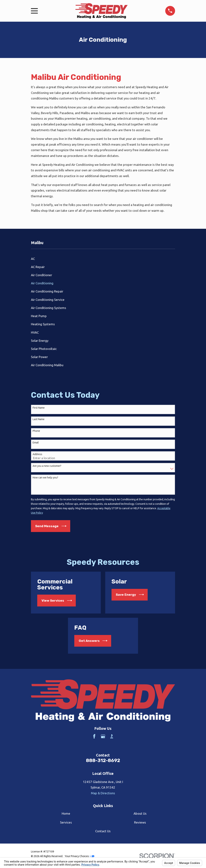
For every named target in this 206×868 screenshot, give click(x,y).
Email (36, 443)
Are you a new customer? (47, 466)
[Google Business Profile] (103, 736)
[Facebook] (94, 736)
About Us (140, 813)
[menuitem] (103, 259)
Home (66, 813)
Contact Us (103, 831)
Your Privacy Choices (79, 856)
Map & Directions (103, 793)
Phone (36, 431)
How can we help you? (45, 478)
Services (66, 822)
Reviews (140, 822)
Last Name (39, 419)
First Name (39, 408)
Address (37, 454)
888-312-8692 (103, 760)
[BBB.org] (112, 736)
